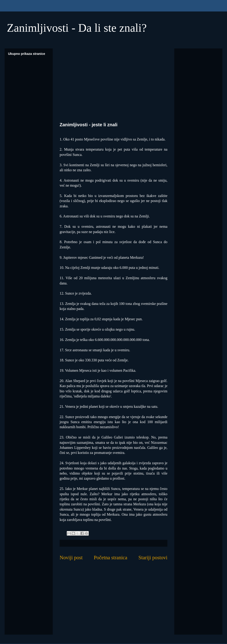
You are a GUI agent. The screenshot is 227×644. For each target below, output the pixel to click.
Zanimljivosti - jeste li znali (89, 125)
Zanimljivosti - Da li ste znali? (77, 28)
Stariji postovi (153, 558)
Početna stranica (111, 558)
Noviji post (71, 558)
